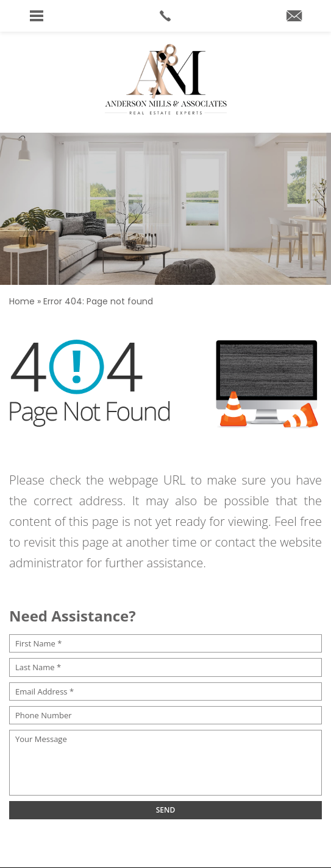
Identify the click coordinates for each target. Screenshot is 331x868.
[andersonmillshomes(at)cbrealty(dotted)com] (294, 17)
